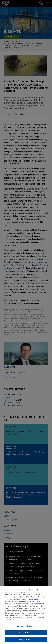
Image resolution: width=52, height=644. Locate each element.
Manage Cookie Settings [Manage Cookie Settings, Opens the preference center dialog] (26, 628)
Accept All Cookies (26, 641)
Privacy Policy (32, 601)
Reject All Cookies (26, 634)
